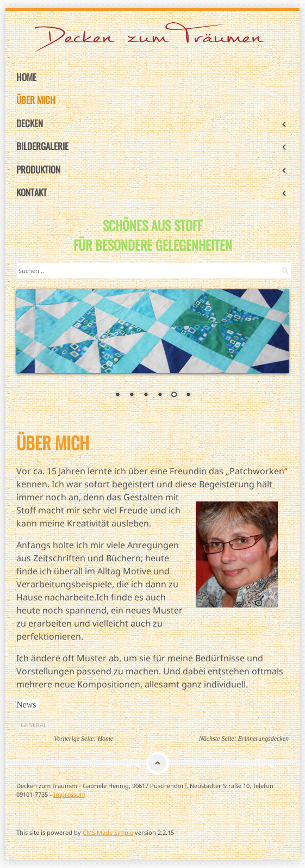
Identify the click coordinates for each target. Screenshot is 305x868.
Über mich (36, 100)
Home (26, 77)
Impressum (69, 794)
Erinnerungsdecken (263, 739)
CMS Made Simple (108, 832)
